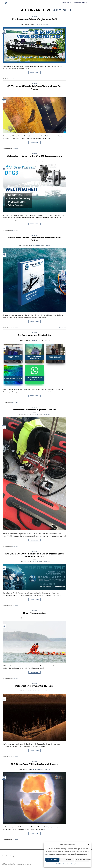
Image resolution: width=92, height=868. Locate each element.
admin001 (62, 10)
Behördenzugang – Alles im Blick (34, 335)
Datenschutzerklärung (69, 864)
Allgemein (34, 17)
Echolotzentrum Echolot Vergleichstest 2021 (34, 19)
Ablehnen (67, 860)
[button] (88, 844)
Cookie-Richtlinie (58, 864)
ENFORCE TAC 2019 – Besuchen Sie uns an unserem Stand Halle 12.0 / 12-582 (34, 555)
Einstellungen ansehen (83, 860)
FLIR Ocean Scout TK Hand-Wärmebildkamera (34, 764)
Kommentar (63, 328)
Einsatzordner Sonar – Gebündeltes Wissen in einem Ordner (34, 239)
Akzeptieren (53, 860)
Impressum (78, 864)
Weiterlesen (34, 73)
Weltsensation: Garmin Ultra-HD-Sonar (34, 686)
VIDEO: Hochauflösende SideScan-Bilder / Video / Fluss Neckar (34, 88)
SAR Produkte (66, 3)
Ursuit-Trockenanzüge (35, 613)
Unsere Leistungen (81, 3)
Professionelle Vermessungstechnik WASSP (35, 410)
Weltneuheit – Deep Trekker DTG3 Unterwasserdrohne (34, 156)
